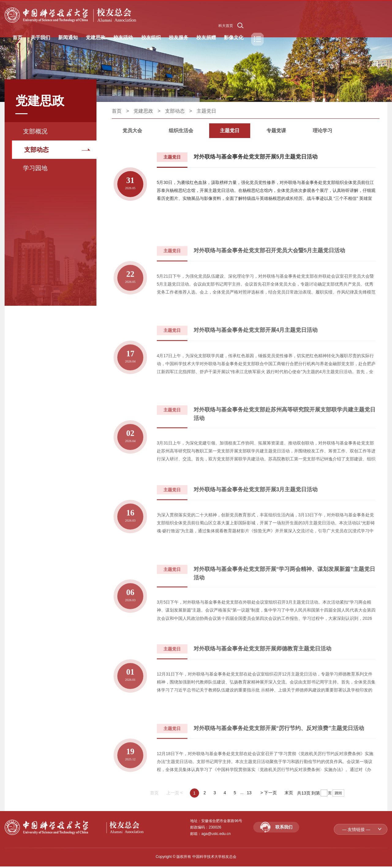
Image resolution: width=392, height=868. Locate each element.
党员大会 (132, 131)
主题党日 (206, 111)
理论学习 (323, 131)
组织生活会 (181, 131)
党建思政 (143, 111)
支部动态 (36, 150)
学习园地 (35, 168)
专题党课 (277, 131)
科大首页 (226, 26)
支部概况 (35, 131)
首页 (117, 111)
